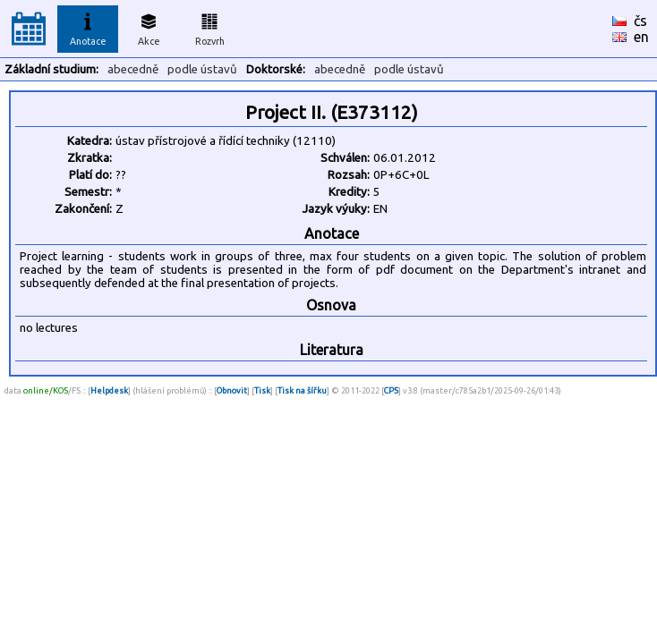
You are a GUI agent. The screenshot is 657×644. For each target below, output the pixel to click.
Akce (149, 27)
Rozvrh (210, 27)
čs (640, 21)
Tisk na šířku (302, 390)
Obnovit (232, 390)
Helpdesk (109, 390)
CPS (391, 390)
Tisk (262, 390)
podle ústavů (202, 69)
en (641, 37)
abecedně (133, 69)
